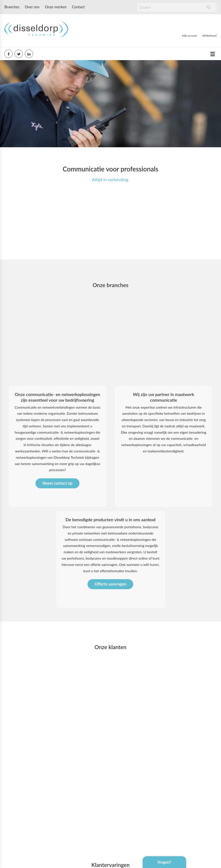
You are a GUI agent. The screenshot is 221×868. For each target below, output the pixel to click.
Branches (12, 7)
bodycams (93, 644)
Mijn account (189, 36)
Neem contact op (57, 569)
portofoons (76, 644)
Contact (78, 7)
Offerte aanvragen (110, 670)
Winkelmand (209, 36)
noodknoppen (117, 644)
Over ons (32, 7)
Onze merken (56, 7)
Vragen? (164, 862)
